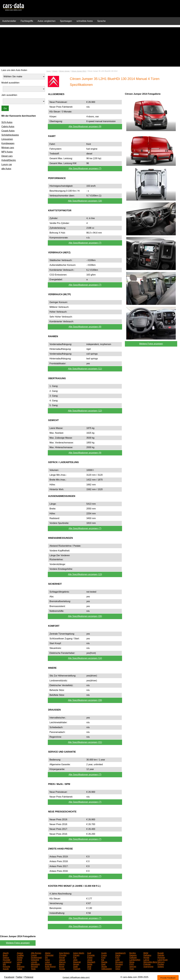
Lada (117, 959)
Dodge (20, 957)
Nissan (76, 964)
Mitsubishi (35, 964)
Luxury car (7, 164)
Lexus (19, 962)
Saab (75, 966)
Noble (90, 964)
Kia (103, 959)
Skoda (104, 966)
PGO (132, 964)
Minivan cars (8, 148)
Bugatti (161, 953)
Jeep (75, 959)
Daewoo (133, 955)
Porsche (6, 966)
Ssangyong (148, 966)
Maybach (91, 962)
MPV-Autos (7, 152)
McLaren (119, 962)
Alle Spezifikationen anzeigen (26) (85, 616)
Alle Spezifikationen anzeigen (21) (85, 742)
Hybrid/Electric (9, 160)
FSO (117, 957)
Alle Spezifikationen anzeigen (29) (85, 700)
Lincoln (34, 962)
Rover (62, 966)
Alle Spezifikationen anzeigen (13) (85, 574)
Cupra (104, 955)
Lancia (146, 959)
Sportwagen (66, 21)
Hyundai (6, 959)
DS (46, 957)
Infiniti (19, 959)
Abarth (6, 953)
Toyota (62, 968)
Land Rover (163, 959)
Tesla (33, 968)
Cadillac (20, 955)
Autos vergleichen (46, 21)
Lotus (47, 962)
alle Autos (6, 169)
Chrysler (63, 955)
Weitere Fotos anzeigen (151, 344)
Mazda (104, 962)
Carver (34, 955)
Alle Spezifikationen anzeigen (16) (85, 201)
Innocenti (35, 959)
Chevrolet (49, 955)
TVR (89, 968)
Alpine (48, 953)
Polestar (147, 964)
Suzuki (6, 968)
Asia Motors (64, 953)
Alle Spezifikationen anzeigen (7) (85, 169)
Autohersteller (9, 21)
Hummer (161, 957)
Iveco (47, 959)
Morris (62, 964)
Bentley (133, 953)
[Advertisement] (90, 47)
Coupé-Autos (8, 131)
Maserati (77, 962)
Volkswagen (107, 968)
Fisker (90, 957)
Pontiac (161, 964)
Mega (132, 962)
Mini (19, 964)
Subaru (161, 966)
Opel (103, 964)
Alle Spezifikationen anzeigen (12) (85, 411)
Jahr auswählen (9, 95)
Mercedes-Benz (150, 962)
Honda (146, 957)
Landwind (7, 962)
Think (47, 968)
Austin (104, 953)
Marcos (62, 962)
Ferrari (62, 957)
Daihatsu (147, 955)
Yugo (132, 968)
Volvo (118, 968)
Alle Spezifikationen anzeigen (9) (85, 127)
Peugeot (119, 964)
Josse (90, 959)
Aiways (20, 953)
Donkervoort (36, 957)
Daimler (161, 955)
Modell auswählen (10, 83)
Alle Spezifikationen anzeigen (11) (85, 369)
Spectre (133, 966)
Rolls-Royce (50, 966)
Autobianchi (120, 953)
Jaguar (62, 959)
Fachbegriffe (27, 21)
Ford (103, 957)
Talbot (19, 968)
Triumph (77, 968)
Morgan (48, 964)
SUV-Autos (7, 122)
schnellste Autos (85, 21)
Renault (34, 966)
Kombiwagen (8, 143)
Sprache (102, 21)
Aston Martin (79, 953)
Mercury (161, 962)
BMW (146, 953)
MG (4, 964)
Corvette (91, 955)
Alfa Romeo (36, 953)
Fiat (75, 957)
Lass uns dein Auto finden (14, 70)
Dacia (118, 955)
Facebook (9, 977)
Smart (118, 966)
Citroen (76, 955)
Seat (89, 966)
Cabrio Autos (8, 127)
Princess (21, 966)
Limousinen (7, 139)
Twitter (19, 977)
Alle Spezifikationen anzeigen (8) (85, 327)
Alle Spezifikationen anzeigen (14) (85, 658)
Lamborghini (135, 959)
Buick (5, 955)
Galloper (133, 957)
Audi (89, 953)
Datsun (6, 957)
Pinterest (29, 977)
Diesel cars (7, 156)
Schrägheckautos (10, 135)
